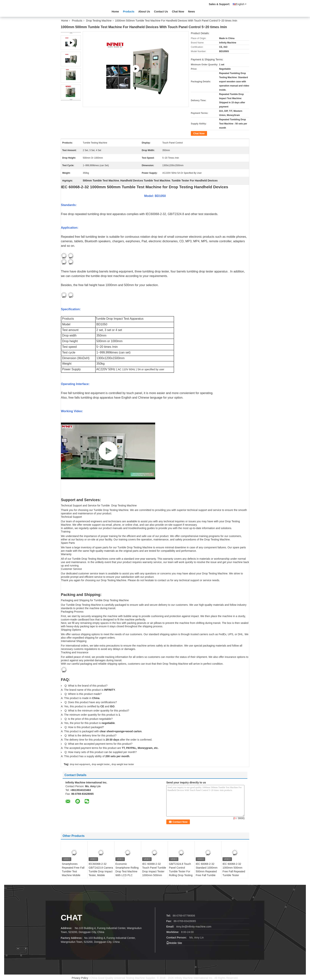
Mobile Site (174, 943)
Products (129, 12)
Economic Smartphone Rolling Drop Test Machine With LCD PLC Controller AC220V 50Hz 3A (127, 873)
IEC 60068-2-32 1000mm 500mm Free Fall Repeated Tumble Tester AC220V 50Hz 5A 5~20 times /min (234, 873)
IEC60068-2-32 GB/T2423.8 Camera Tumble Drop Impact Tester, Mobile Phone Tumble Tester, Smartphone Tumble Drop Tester (101, 875)
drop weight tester (101, 764)
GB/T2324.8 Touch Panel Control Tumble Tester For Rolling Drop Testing (181, 870)
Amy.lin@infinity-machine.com (194, 927)
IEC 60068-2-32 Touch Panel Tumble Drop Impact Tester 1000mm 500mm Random (154, 871)
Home (115, 12)
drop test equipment (80, 764)
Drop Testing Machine (99, 21)
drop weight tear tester (123, 764)
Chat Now (178, 12)
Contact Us (161, 12)
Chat (71, 918)
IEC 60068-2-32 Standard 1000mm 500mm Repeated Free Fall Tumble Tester (207, 871)
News (191, 12)
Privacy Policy (80, 978)
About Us (144, 12)
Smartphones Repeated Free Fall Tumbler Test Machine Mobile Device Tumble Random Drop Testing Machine (73, 875)
